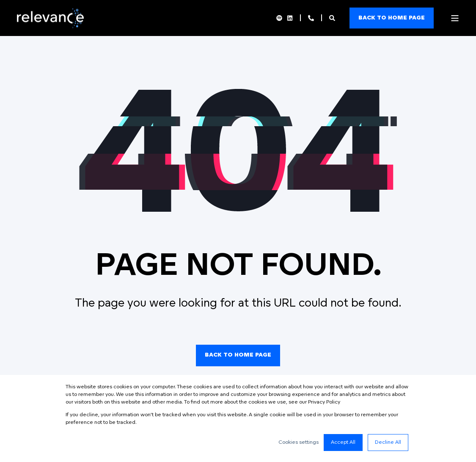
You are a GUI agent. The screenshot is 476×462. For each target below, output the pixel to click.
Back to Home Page (238, 355)
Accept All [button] (343, 443)
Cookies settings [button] (299, 443)
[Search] (333, 18)
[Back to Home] (53, 26)
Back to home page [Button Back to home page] (392, 18)
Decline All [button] (388, 443)
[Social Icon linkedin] (289, 18)
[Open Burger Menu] (455, 18)
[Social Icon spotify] (281, 18)
